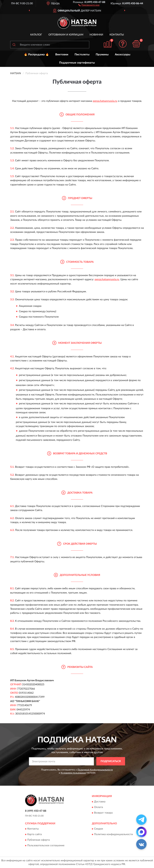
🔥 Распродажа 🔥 (36, 55)
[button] (89, 5)
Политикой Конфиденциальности (95, 770)
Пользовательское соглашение (46, 846)
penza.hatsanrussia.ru (105, 101)
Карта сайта (35, 834)
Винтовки (62, 55)
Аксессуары (123, 55)
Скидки (99, 829)
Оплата (99, 807)
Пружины (102, 55)
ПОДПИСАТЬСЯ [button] (111, 761)
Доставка (100, 802)
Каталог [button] (36, 35)
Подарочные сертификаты (77, 63)
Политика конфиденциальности (113, 834)
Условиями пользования (73, 773)
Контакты (117, 35)
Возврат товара (103, 813)
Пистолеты (82, 55)
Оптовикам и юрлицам (66, 35)
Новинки (96, 35)
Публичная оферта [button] (38, 840)
